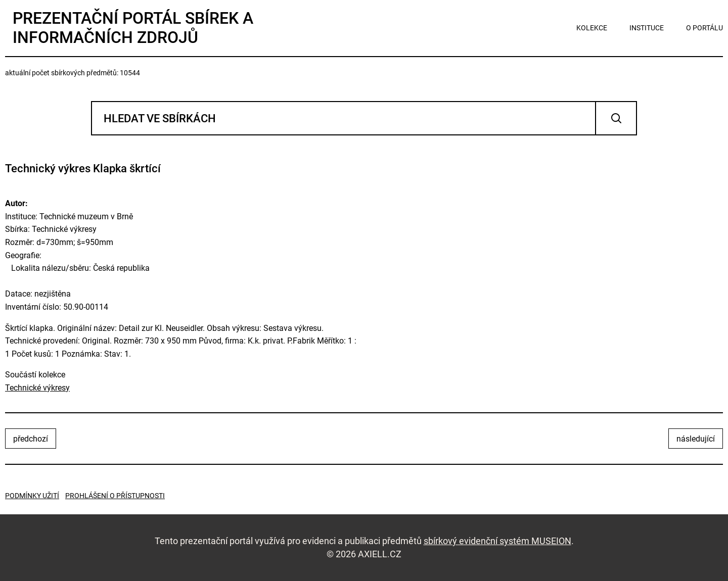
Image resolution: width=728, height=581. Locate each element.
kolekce (592, 28)
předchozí (31, 439)
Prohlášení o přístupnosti (115, 496)
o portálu (704, 28)
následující (696, 439)
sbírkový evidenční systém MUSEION (497, 541)
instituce (647, 28)
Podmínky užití (32, 496)
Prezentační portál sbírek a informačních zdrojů (133, 28)
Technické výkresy (37, 388)
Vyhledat (616, 118)
